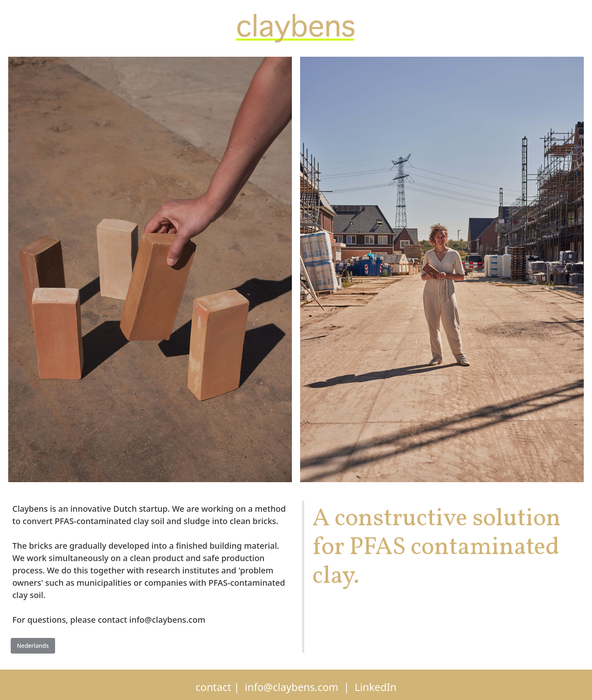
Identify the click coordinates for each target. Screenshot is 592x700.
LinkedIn (376, 687)
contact (214, 687)
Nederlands (33, 646)
